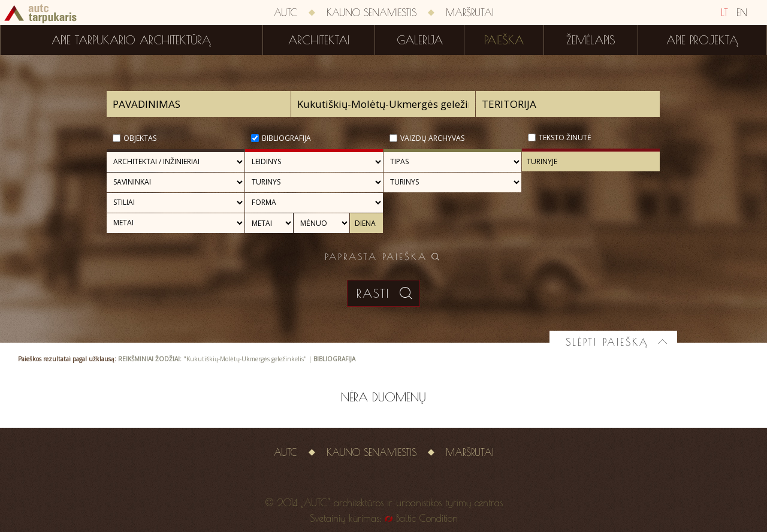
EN (742, 13)
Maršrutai (470, 13)
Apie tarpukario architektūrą (131, 40)
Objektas (140, 138)
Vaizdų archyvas (432, 138)
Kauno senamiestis (372, 13)
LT (724, 13)
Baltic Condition (427, 518)
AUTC (286, 13)
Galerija (420, 40)
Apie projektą (702, 40)
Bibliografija (286, 138)
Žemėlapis (591, 40)
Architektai (319, 40)
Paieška (504, 40)
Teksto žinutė (565, 137)
